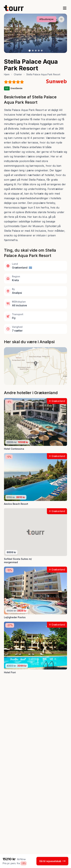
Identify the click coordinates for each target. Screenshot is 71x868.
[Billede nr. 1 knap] (30, 51)
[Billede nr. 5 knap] (42, 51)
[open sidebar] (65, 8)
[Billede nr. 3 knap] (36, 51)
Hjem (7, 74)
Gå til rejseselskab (52, 861)
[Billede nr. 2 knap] (33, 51)
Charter (18, 74)
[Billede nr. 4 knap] (39, 51)
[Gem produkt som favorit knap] (61, 19)
